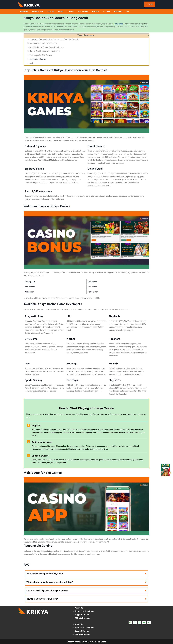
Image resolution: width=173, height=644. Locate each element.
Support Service (82, 615)
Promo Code (38, 11)
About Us (79, 608)
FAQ (31, 63)
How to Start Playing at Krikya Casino (45, 51)
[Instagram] (140, 623)
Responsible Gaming (38, 59)
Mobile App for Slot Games (41, 55)
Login (61, 11)
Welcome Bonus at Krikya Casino (43, 43)
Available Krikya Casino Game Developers (47, 47)
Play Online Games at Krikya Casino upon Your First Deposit (54, 39)
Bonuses (24, 11)
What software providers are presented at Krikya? (50, 582)
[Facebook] (130, 623)
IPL (128, 11)
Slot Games (83, 11)
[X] (135, 623)
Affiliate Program (82, 618)
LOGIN (150, 4)
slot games (118, 24)
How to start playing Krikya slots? (42, 599)
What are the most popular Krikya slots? (46, 574)
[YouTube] (144, 623)
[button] (148, 36)
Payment (118, 11)
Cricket (107, 11)
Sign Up (51, 11)
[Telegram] (149, 623)
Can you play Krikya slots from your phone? (47, 590)
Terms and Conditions (85, 611)
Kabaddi (96, 11)
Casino (71, 11)
